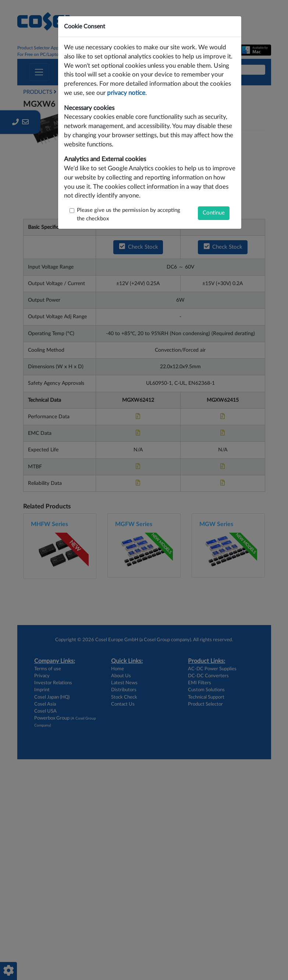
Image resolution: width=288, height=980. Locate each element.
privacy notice (126, 93)
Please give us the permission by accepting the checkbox (129, 214)
